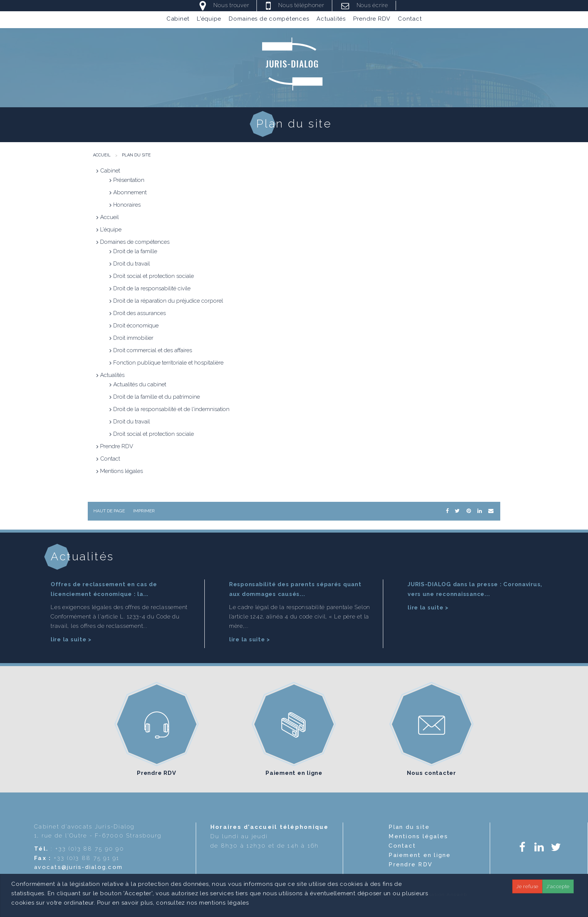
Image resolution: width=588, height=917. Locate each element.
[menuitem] (178, 20)
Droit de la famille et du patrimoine (157, 397)
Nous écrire (372, 5)
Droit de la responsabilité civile (152, 288)
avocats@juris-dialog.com (78, 866)
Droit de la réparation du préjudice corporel (168, 301)
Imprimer (144, 511)
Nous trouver (231, 5)
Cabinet (178, 20)
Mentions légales (121, 471)
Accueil (102, 155)
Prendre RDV (372, 20)
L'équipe (209, 20)
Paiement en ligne (294, 772)
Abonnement (130, 192)
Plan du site (136, 155)
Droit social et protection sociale (154, 276)
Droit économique (136, 326)
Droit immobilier (133, 338)
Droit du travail (132, 264)
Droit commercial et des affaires (153, 350)
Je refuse (527, 886)
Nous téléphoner (301, 5)
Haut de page (109, 511)
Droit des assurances (139, 313)
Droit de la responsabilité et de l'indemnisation (171, 409)
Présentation (129, 180)
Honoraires (127, 205)
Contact (410, 20)
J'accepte (558, 886)
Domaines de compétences (269, 20)
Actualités (331, 20)
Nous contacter (431, 772)
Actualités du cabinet (140, 384)
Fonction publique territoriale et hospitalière (168, 363)
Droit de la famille (135, 251)
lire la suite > (71, 638)
